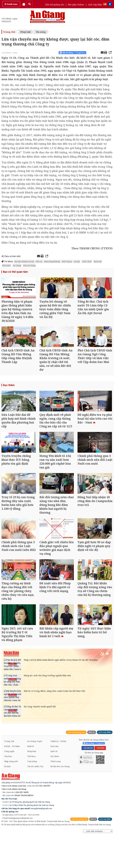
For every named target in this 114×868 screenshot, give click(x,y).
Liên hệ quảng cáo (54, 5)
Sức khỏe (55, 759)
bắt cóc (39, 261)
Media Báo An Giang (60, 769)
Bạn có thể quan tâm (15, 272)
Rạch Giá (98, 261)
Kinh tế (30, 749)
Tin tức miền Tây (35, 769)
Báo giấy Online (76, 5)
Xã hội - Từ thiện (12, 749)
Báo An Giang (29, 265)
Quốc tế (54, 754)
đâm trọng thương (52, 261)
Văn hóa (8, 759)
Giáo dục (55, 749)
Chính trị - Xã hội (58, 744)
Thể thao (31, 759)
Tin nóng (41, 32)
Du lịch (7, 769)
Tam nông (32, 764)
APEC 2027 (87, 261)
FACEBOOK (88, 751)
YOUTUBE (100, 751)
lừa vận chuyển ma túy (24, 261)
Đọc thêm (9, 386)
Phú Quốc (6, 265)
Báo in (92, 735)
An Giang (17, 265)
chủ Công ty (67, 261)
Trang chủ (9, 32)
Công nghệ (9, 754)
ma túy (77, 261)
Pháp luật (26, 32)
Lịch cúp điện (95, 5)
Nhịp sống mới (11, 764)
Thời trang (56, 764)
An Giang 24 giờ (35, 744)
